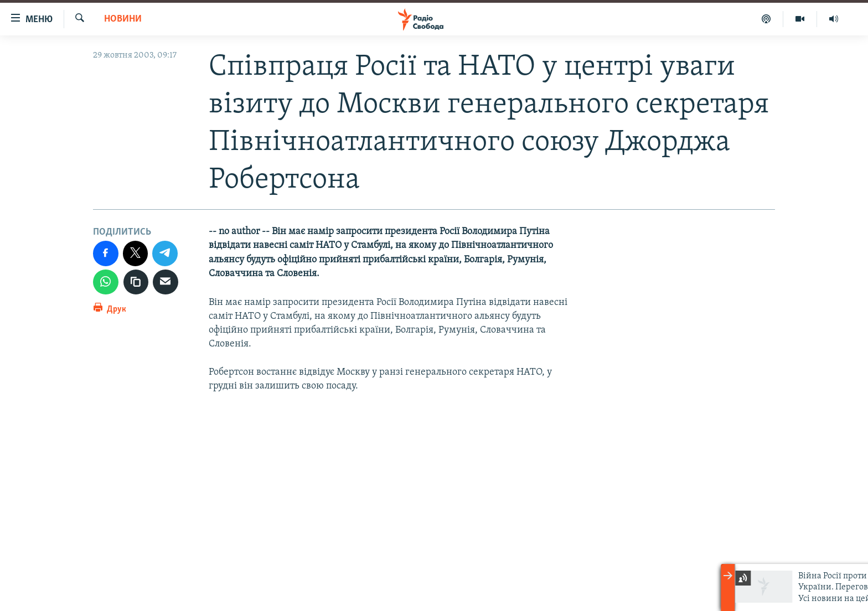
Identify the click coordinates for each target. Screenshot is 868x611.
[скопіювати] (136, 282)
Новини (123, 19)
